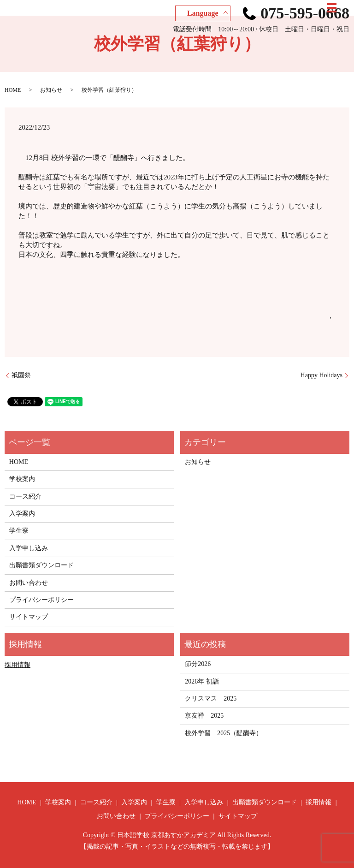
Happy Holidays (322, 375)
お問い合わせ (29, 583)
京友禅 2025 (204, 716)
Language (203, 13)
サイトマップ (29, 617)
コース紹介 (25, 496)
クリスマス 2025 (211, 699)
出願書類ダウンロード (41, 565)
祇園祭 (21, 375)
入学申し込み (29, 548)
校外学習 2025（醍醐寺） (224, 733)
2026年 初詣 (202, 681)
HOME (13, 90)
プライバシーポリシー (41, 600)
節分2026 (198, 664)
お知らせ (51, 90)
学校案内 (22, 479)
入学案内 (22, 514)
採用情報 (18, 665)
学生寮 (19, 531)
